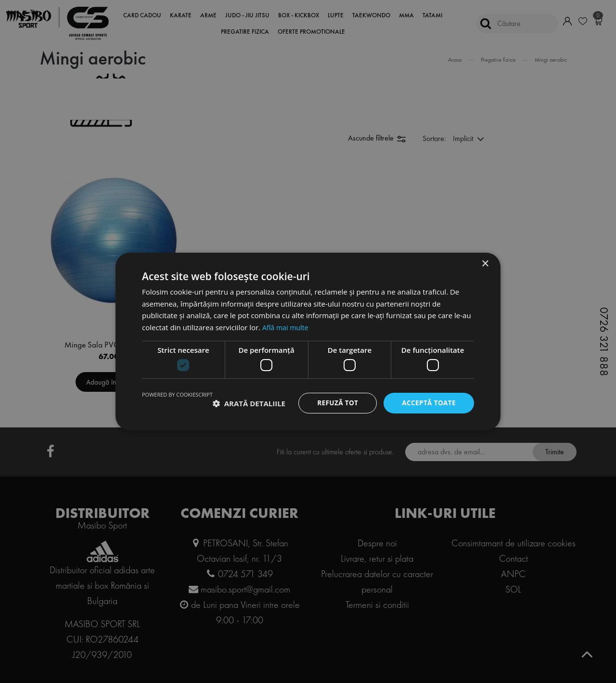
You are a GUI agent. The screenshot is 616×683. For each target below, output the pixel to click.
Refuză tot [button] (335, 403)
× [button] (485, 264)
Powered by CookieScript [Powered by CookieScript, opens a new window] (177, 394)
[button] (249, 403)
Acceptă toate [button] (428, 403)
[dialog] (308, 341)
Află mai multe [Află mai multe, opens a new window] (287, 327)
